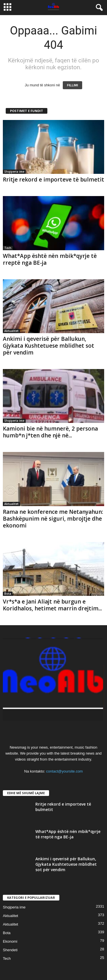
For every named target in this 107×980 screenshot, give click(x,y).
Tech (8, 248)
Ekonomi (10, 941)
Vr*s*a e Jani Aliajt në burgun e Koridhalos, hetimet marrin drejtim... (52, 605)
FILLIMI (73, 85)
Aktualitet (11, 331)
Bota (8, 594)
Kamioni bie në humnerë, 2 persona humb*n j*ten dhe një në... (50, 432)
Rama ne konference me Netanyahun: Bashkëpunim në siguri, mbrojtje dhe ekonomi (53, 519)
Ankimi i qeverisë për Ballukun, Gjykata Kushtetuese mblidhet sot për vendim (49, 346)
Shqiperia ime (14, 172)
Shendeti (10, 950)
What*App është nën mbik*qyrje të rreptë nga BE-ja (50, 259)
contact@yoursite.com (64, 771)
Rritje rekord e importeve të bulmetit (53, 180)
